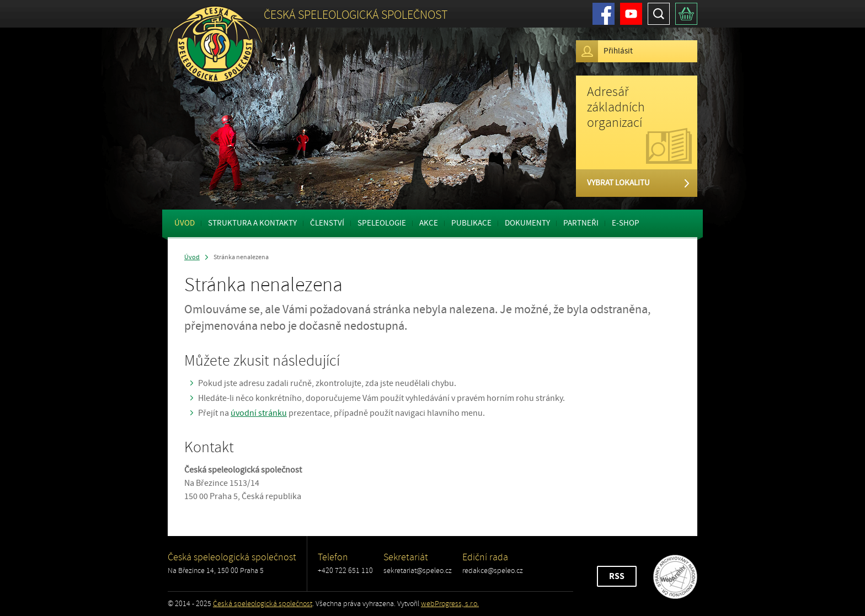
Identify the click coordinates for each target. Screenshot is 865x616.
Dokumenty (527, 223)
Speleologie (382, 223)
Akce (429, 223)
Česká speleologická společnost (263, 604)
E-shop (626, 223)
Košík (686, 14)
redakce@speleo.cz (493, 571)
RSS (617, 576)
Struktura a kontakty (252, 223)
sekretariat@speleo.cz (418, 571)
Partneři (581, 223)
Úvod (185, 223)
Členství (327, 223)
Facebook (604, 14)
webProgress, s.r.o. (450, 604)
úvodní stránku (259, 413)
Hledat (659, 14)
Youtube (631, 14)
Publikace (471, 223)
